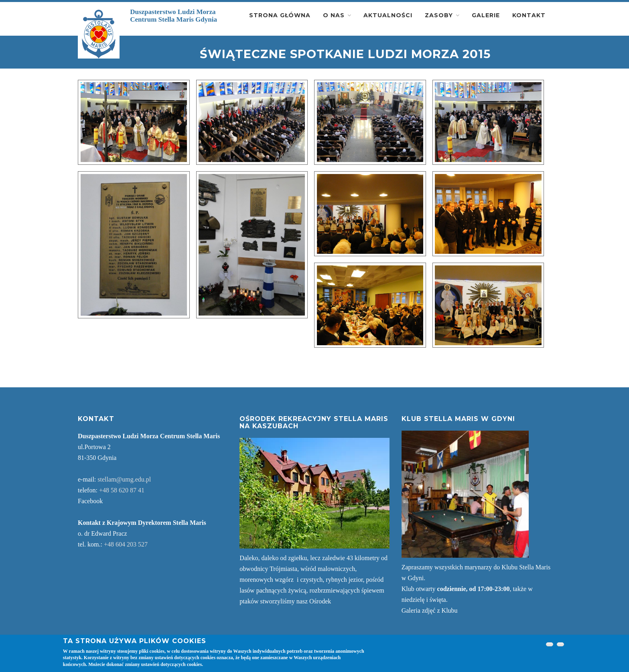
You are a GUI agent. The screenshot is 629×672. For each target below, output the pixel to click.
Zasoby (439, 15)
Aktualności (388, 15)
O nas (334, 15)
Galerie (486, 15)
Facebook (90, 501)
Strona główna (280, 15)
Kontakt (529, 15)
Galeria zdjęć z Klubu (430, 610)
